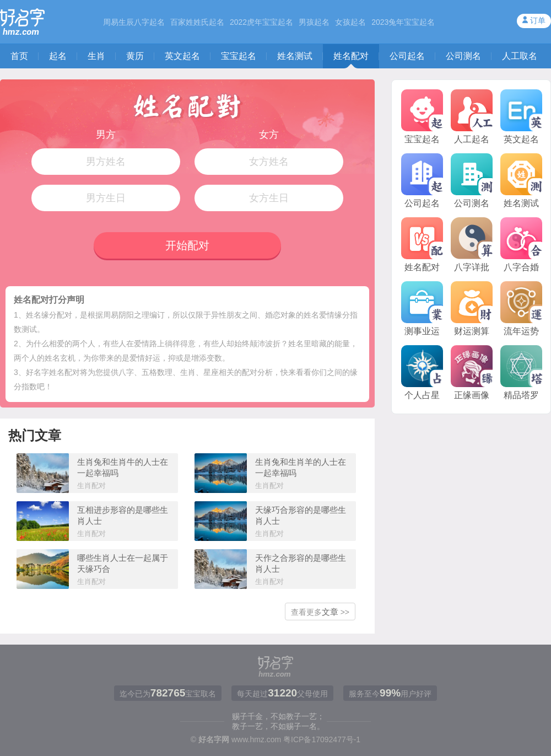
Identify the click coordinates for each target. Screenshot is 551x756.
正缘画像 (472, 372)
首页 (19, 56)
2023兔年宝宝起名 (403, 22)
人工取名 (520, 56)
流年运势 (521, 309)
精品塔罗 (521, 372)
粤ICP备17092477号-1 (322, 739)
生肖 (96, 56)
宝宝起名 (239, 56)
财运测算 (472, 309)
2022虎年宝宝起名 (261, 22)
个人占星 (422, 372)
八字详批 (472, 245)
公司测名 (463, 56)
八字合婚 (521, 245)
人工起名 (472, 117)
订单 (538, 20)
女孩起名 (350, 22)
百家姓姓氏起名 (197, 22)
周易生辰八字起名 (134, 22)
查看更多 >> (320, 612)
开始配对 (187, 245)
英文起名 (182, 56)
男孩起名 (314, 22)
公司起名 (407, 56)
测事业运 (422, 309)
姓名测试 (295, 56)
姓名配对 (351, 56)
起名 (58, 56)
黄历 (135, 56)
